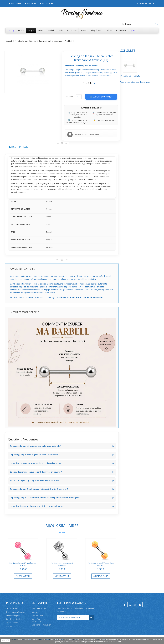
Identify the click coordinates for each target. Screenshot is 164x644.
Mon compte (40, 603)
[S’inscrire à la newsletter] (91, 617)
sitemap (10, 626)
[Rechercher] (157, 24)
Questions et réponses (16, 612)
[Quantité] (117, 97)
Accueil (9, 41)
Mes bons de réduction (41, 625)
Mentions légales (13, 616)
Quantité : (108, 97)
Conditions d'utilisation (16, 619)
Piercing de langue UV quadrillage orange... (139, 564)
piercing (55, 158)
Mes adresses (37, 616)
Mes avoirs (36, 612)
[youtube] (130, 604)
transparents (135, 161)
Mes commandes (39, 608)
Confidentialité (12, 623)
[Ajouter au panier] (139, 97)
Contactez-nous (13, 608)
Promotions (15, 84)
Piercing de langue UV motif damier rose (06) (61, 564)
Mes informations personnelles (39, 620)
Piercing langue (22, 41)
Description (57, 147)
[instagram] (140, 604)
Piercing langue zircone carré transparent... (100, 564)
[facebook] (125, 604)
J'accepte (6, 641)
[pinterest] (135, 604)
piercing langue (81, 183)
